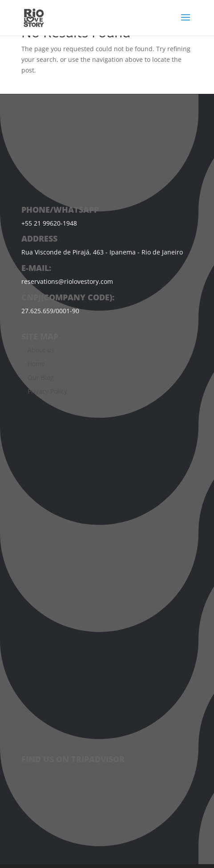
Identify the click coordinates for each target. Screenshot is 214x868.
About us (41, 350)
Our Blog (41, 377)
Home (36, 364)
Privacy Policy (47, 391)
